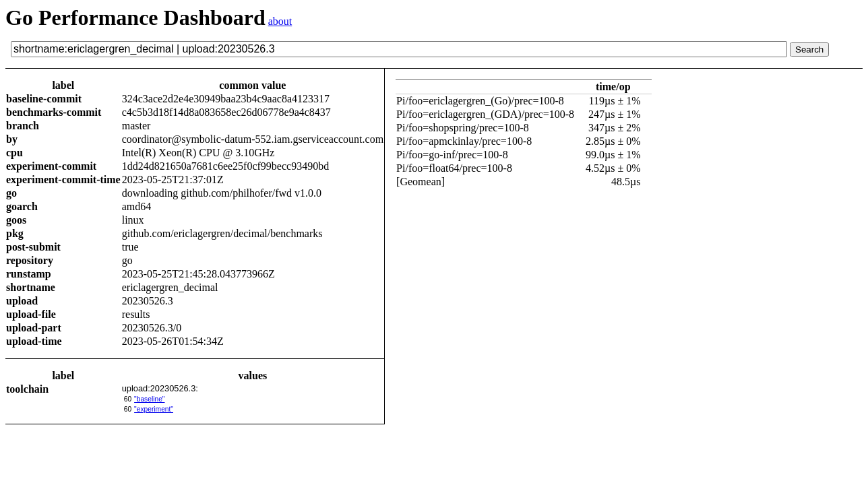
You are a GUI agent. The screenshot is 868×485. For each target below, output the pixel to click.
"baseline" (149, 399)
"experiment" (154, 409)
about (280, 21)
